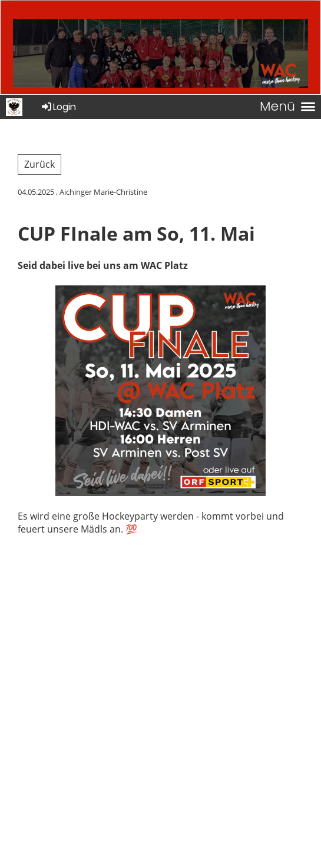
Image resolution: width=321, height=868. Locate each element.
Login (58, 107)
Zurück (39, 164)
